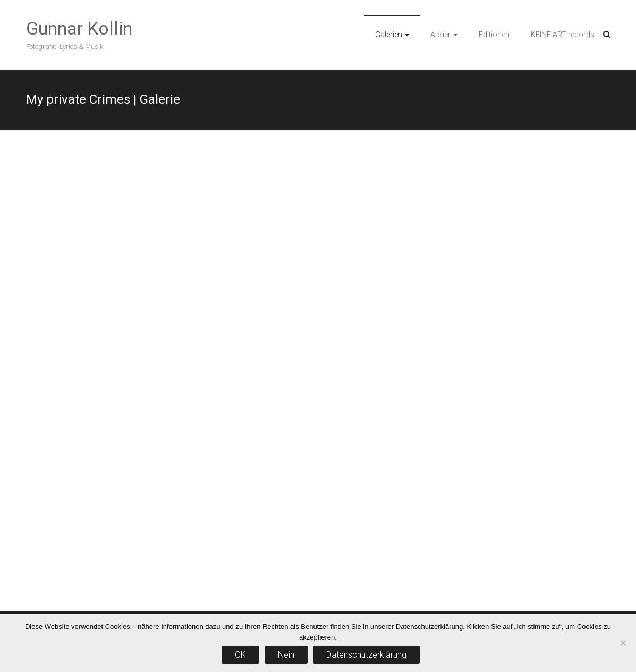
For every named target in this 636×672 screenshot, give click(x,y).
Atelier (440, 35)
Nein (286, 655)
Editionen (494, 35)
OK (240, 655)
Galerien (389, 35)
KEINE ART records (563, 35)
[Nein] (623, 643)
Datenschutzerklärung (366, 655)
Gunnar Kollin (79, 28)
